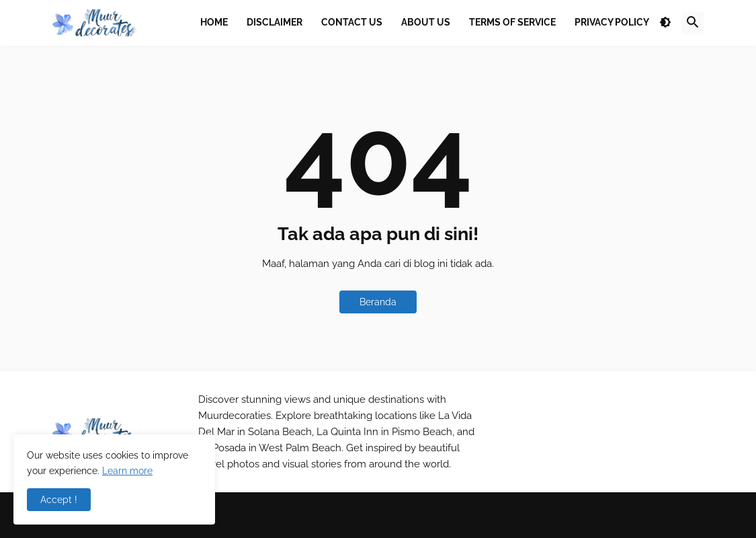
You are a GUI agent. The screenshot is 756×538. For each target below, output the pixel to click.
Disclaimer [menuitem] (275, 22)
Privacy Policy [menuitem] (612, 22)
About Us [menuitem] (426, 22)
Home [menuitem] (214, 22)
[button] (665, 23)
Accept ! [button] (59, 500)
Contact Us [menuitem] (352, 22)
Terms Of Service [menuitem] (512, 22)
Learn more (127, 471)
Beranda (378, 302)
